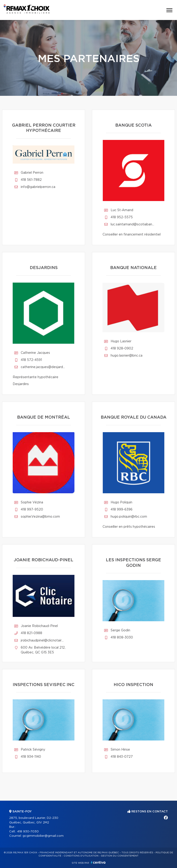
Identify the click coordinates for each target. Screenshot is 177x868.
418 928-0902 (122, 349)
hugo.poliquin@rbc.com (129, 517)
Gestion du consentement (120, 856)
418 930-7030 (28, 832)
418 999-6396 (122, 510)
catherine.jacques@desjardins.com (43, 367)
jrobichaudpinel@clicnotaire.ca (43, 641)
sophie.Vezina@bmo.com (40, 517)
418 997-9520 (32, 510)
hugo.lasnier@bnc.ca (127, 356)
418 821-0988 (31, 633)
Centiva (98, 862)
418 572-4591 (31, 360)
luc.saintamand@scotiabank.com (133, 224)
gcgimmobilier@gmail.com (43, 836)
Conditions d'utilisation (81, 856)
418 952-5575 (122, 217)
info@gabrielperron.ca (38, 187)
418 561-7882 (31, 180)
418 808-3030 (122, 638)
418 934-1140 (31, 757)
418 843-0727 (122, 757)
